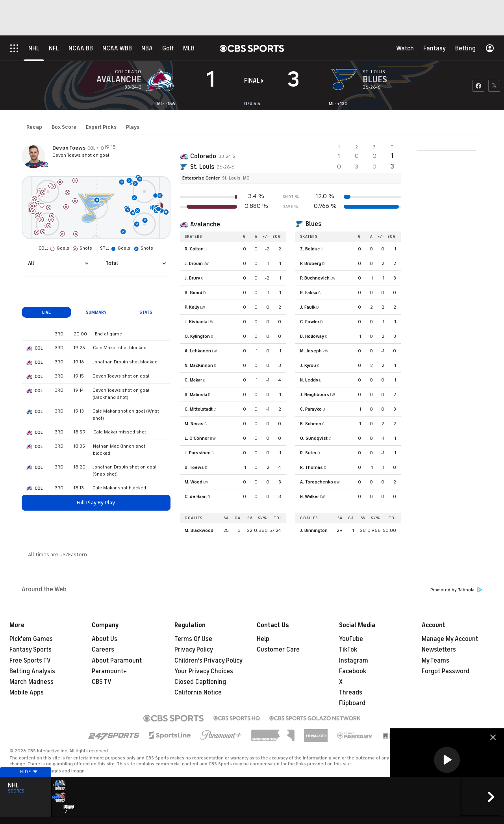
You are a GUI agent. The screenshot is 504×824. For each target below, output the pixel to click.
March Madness (31, 682)
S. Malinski (196, 394)
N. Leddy (309, 380)
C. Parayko (311, 409)
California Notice (198, 693)
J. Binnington (314, 530)
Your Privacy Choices (204, 671)
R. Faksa (309, 293)
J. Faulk (308, 307)
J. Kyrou (308, 365)
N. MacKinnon (199, 365)
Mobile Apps (27, 693)
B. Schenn (311, 424)
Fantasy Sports (31, 650)
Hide (26, 786)
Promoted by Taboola (456, 590)
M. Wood (194, 482)
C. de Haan (196, 496)
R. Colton (194, 249)
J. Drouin (194, 263)
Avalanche (205, 224)
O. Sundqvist (314, 438)
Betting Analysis (32, 671)
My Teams (435, 661)
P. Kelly (192, 307)
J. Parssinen (198, 453)
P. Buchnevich (315, 278)
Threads (351, 693)
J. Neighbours (315, 394)
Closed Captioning (200, 682)
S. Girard (194, 293)
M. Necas (194, 424)
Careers (103, 650)
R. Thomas (311, 467)
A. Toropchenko (317, 482)
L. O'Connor (197, 438)
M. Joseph (311, 351)
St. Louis (202, 167)
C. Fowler (310, 322)
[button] (447, 760)
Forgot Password (446, 671)
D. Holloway (312, 336)
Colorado (203, 156)
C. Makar (193, 380)
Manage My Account (450, 639)
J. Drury (192, 278)
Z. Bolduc (310, 249)
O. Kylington (197, 336)
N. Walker (309, 496)
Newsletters (439, 650)
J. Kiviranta (196, 322)
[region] (447, 760)
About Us (105, 639)
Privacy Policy (194, 650)
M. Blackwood (199, 530)
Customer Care (278, 650)
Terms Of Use (193, 639)
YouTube (351, 639)
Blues (313, 224)
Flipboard (352, 703)
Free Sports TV (30, 661)
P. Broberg (311, 263)
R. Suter (308, 453)
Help (263, 639)
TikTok (348, 650)
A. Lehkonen (198, 351)
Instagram (354, 661)
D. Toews (194, 467)
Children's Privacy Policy (208, 661)
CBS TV (102, 682)
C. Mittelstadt (199, 409)
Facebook (353, 671)
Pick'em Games (31, 639)
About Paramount (117, 661)
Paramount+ (109, 671)
